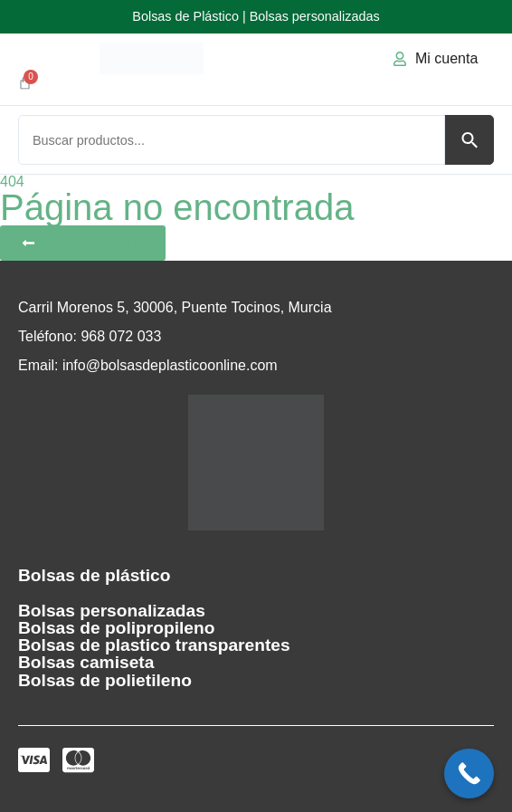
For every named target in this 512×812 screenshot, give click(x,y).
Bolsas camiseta (86, 662)
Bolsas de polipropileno (116, 628)
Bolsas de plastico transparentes (154, 645)
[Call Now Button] (469, 774)
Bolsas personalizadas (112, 611)
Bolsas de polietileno (105, 680)
